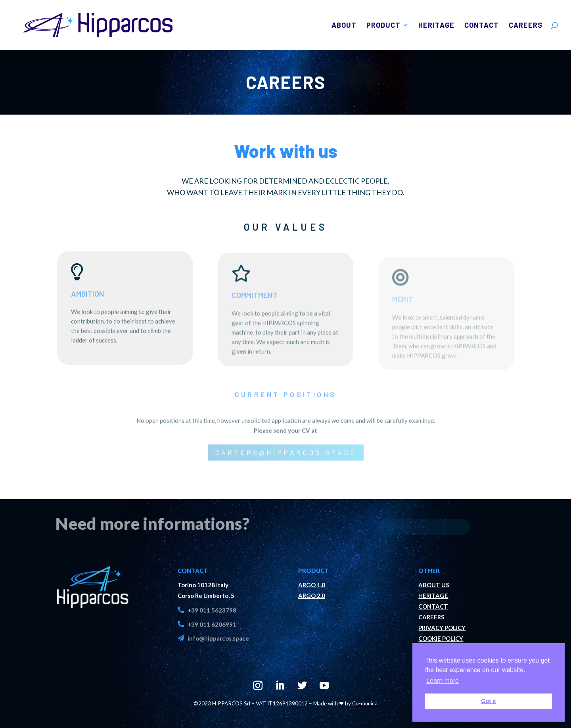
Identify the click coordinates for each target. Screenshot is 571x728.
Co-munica (365, 703)
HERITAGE (433, 596)
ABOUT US (434, 585)
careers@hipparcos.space (286, 458)
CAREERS (431, 617)
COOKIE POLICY (441, 638)
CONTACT (433, 606)
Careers (526, 26)
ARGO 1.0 (312, 585)
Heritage (436, 26)
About (344, 26)
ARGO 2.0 (312, 596)
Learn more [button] (443, 681)
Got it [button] (489, 701)
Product (383, 26)
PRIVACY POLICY (442, 628)
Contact (482, 26)
